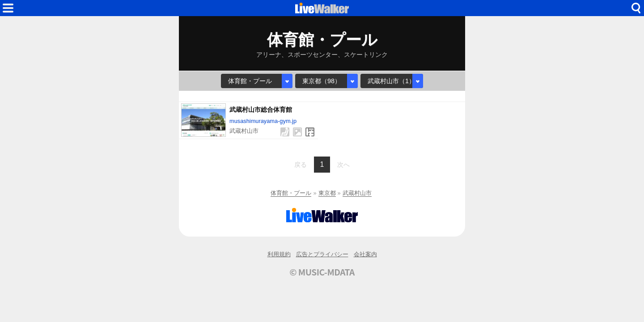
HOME (322, 8)
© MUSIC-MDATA (322, 272)
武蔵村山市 (357, 193)
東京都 (327, 193)
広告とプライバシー (322, 254)
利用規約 (279, 254)
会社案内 (365, 254)
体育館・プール (291, 193)
